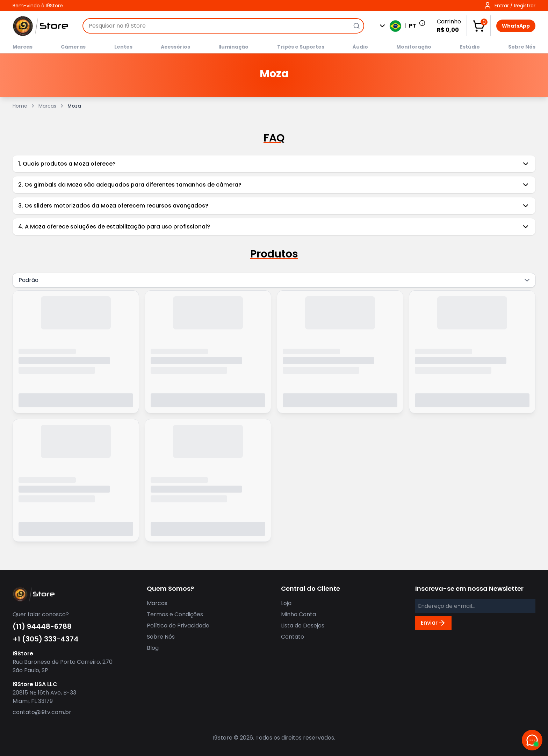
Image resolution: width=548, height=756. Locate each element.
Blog (153, 648)
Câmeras (73, 47)
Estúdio (470, 47)
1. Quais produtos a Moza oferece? (274, 164)
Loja (286, 603)
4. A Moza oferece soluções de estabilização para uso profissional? (274, 227)
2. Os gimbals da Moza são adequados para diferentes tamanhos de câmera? (274, 185)
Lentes (123, 47)
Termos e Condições (175, 614)
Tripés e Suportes (301, 47)
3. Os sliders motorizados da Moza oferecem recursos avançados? (274, 206)
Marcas (23, 47)
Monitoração (414, 47)
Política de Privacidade (178, 626)
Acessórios (175, 47)
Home (20, 106)
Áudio (360, 47)
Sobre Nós (522, 47)
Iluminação (233, 47)
